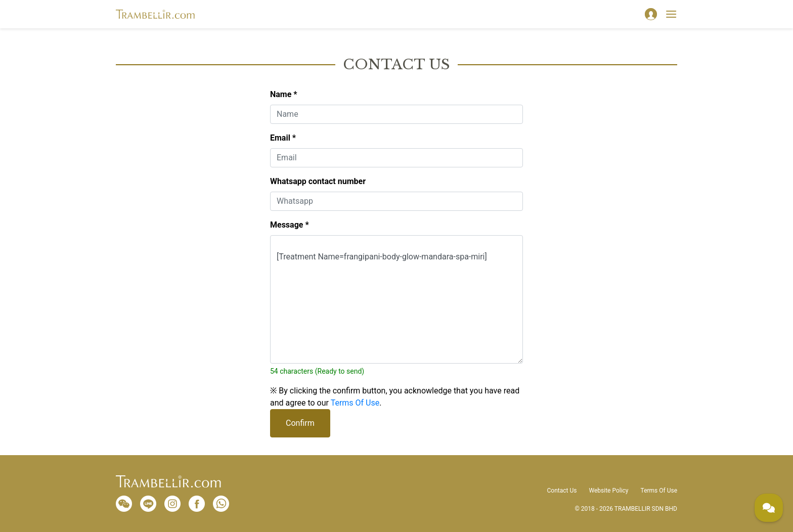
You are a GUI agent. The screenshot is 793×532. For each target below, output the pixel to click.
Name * (284, 94)
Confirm (300, 423)
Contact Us (562, 491)
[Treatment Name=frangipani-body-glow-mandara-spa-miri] (396, 299)
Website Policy (608, 491)
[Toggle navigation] (671, 14)
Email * (283, 138)
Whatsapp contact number (318, 181)
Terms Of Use (355, 403)
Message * (290, 225)
